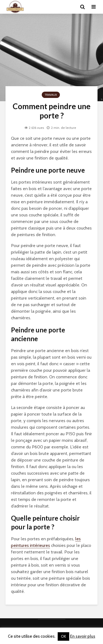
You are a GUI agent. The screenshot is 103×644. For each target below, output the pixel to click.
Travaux (51, 95)
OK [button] (63, 636)
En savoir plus (83, 636)
